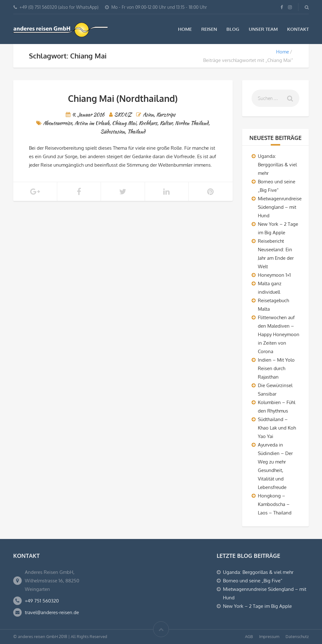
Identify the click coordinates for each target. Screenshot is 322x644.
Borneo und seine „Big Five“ (253, 581)
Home (185, 29)
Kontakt (298, 29)
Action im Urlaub (92, 123)
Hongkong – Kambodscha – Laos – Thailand (275, 504)
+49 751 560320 (42, 601)
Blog (233, 29)
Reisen (209, 29)
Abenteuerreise (58, 123)
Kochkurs (148, 123)
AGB (249, 636)
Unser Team (263, 29)
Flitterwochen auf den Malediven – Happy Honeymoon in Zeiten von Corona (279, 334)
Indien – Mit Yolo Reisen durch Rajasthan (276, 368)
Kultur (166, 123)
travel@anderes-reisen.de (52, 612)
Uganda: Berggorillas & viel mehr (277, 165)
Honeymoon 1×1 (274, 275)
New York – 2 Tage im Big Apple (257, 606)
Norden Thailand (192, 123)
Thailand (136, 132)
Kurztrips (166, 115)
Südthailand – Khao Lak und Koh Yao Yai (277, 428)
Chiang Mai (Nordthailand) (123, 98)
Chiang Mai (124, 123)
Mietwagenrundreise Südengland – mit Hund (280, 207)
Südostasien (113, 132)
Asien (148, 115)
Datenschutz (297, 636)
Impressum (269, 636)
